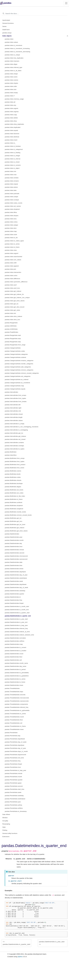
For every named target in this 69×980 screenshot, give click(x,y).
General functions (8, 23)
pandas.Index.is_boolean (13, 146)
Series (4, 26)
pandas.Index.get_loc (12, 304)
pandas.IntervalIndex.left (13, 405)
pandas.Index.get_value (12, 310)
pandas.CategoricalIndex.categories (16, 354)
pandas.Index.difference (12, 279)
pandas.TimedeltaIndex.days (14, 692)
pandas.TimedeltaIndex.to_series (15, 714)
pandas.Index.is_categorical (14, 149)
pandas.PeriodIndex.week (13, 792)
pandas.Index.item (11, 228)
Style (4, 827)
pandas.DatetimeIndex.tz (13, 597)
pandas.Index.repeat (11, 184)
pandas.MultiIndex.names (13, 471)
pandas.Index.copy (11, 115)
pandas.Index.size (11, 89)
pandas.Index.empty (11, 93)
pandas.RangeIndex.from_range (15, 345)
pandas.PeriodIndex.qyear (13, 783)
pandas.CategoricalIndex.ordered (15, 357)
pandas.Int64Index (11, 326)
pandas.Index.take (11, 190)
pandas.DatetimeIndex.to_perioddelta (17, 673)
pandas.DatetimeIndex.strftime (15, 641)
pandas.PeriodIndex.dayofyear (15, 745)
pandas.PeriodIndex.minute (14, 773)
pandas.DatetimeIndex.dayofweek (16, 584)
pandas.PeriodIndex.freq (13, 761)
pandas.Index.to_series (12, 244)
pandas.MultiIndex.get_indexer (15, 528)
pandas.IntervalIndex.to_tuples (15, 449)
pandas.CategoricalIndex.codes (15, 351)
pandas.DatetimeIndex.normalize (15, 638)
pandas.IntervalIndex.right (13, 408)
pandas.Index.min (10, 171)
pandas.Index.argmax (12, 112)
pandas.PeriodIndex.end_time (14, 758)
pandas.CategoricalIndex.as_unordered (17, 383)
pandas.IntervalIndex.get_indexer (15, 436)
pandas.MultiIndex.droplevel (14, 506)
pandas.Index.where (11, 187)
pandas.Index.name (11, 77)
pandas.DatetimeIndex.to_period (15, 669)
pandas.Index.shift (11, 263)
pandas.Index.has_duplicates (14, 58)
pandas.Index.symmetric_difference (16, 282)
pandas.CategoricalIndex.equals (15, 389)
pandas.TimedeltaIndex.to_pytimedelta (17, 710)
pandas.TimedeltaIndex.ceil (14, 723)
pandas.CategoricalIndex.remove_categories (19, 370)
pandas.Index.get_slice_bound (15, 307)
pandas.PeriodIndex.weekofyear (15, 799)
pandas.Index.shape (11, 74)
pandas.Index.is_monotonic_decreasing (17, 52)
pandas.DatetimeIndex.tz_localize (16, 651)
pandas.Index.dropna (12, 216)
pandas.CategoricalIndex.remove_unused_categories (22, 373)
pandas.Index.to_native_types (14, 241)
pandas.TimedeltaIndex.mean (14, 729)
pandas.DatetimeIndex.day (13, 543)
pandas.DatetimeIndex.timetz (14, 569)
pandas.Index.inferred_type (14, 67)
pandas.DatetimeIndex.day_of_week (16, 587)
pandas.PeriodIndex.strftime (14, 808)
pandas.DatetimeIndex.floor (14, 657)
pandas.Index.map (11, 231)
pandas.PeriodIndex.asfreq (13, 805)
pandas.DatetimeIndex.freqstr (14, 603)
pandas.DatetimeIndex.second (14, 553)
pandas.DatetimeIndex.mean (14, 685)
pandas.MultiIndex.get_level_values (16, 531)
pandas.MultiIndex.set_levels (14, 490)
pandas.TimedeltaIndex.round (14, 717)
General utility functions (10, 833)
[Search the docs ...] (34, 14)
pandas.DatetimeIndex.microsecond (16, 556)
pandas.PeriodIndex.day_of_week (16, 742)
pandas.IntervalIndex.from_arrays (15, 395)
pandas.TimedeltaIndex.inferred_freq (16, 707)
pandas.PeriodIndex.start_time (15, 789)
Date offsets (6, 814)
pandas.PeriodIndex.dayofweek (15, 739)
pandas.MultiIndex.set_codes (14, 493)
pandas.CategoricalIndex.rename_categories (19, 361)
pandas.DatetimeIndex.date (14, 562)
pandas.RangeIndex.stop (13, 339)
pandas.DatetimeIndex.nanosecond (16, 559)
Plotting (5, 830)
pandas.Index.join (10, 269)
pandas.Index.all (10, 102)
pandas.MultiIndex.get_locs (14, 521)
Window (5, 818)
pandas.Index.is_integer (12, 156)
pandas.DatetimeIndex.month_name (16, 663)
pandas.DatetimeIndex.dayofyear (15, 572)
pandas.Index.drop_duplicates (14, 124)
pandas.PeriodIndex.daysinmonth (15, 755)
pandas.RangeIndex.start (13, 335)
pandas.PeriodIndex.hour (13, 767)
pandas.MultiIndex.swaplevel (14, 509)
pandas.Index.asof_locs (12, 288)
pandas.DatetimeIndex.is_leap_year (16, 625)
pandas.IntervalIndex (11, 392)
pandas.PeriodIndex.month (13, 777)
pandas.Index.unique (11, 197)
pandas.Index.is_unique (12, 55)
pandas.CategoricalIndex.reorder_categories (19, 364)
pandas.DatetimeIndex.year (14, 537)
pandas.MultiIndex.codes (13, 477)
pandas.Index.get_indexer (13, 291)
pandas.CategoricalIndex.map (14, 386)
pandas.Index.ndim (11, 86)
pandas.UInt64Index (11, 329)
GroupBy (5, 821)
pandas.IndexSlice (11, 455)
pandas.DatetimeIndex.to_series (15, 679)
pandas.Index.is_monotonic (14, 45)
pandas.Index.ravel (11, 235)
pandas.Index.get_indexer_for (14, 294)
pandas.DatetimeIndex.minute (14, 550)
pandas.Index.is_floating (13, 153)
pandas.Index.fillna (11, 212)
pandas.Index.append (12, 266)
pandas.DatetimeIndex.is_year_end (16, 622)
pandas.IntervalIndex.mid (13, 411)
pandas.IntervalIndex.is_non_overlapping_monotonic (22, 427)
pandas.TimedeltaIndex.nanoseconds (17, 701)
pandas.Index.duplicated (13, 127)
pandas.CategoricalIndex (13, 348)
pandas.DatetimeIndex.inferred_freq (16, 628)
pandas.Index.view (11, 250)
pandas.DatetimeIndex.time (14, 565)
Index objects (7, 36)
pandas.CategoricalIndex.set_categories (18, 376)
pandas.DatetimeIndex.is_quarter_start (17, 613)
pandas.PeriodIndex (11, 733)
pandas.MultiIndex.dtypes (13, 487)
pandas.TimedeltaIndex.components (16, 704)
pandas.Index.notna (11, 222)
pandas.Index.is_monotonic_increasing (17, 48)
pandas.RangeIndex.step (13, 342)
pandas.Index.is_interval (13, 159)
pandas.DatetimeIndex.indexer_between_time (19, 635)
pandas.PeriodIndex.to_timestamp (16, 811)
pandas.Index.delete (11, 118)
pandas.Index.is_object (12, 168)
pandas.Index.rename (12, 181)
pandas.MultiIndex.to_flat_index (15, 496)
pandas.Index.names (11, 80)
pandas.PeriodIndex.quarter (14, 780)
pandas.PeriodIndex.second (14, 786)
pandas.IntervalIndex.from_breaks (16, 402)
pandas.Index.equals (11, 130)
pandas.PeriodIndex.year (13, 802)
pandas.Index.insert (11, 140)
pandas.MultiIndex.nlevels (13, 480)
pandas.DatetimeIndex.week (14, 581)
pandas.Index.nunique (12, 200)
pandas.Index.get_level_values (15, 301)
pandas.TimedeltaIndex (12, 688)
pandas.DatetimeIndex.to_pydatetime (17, 676)
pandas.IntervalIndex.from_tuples (15, 398)
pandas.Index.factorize (12, 134)
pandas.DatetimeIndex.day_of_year (16, 575)
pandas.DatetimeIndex (12, 534)
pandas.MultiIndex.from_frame (14, 468)
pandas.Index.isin (10, 313)
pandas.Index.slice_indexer (14, 316)
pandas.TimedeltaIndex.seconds (15, 695)
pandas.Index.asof (11, 285)
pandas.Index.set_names (13, 206)
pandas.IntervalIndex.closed (14, 414)
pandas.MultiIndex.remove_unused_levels (18, 515)
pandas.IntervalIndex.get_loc (14, 433)
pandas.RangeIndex (11, 323)
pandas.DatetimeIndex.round (14, 654)
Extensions (6, 837)
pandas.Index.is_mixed (12, 162)
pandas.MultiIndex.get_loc (13, 518)
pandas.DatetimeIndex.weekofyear (16, 578)
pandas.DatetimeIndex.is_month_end (17, 610)
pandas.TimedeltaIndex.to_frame (15, 726)
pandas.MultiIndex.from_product (15, 465)
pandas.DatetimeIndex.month (14, 540)
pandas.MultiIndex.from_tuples (15, 461)
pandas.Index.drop (11, 121)
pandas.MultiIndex (11, 452)
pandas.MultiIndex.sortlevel (14, 502)
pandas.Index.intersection (13, 272)
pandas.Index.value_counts (14, 203)
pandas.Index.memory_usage (14, 99)
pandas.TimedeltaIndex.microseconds (17, 698)
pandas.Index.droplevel (12, 209)
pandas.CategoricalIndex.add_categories (18, 367)
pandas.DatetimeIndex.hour (14, 546)
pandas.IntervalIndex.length (14, 417)
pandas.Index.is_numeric (13, 165)
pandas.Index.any (10, 105)
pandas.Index (9, 39)
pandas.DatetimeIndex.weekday (15, 591)
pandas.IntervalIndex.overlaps (14, 446)
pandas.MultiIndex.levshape (14, 483)
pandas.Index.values (11, 42)
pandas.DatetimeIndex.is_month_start (17, 606)
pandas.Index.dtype (11, 64)
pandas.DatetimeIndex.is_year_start (16, 619)
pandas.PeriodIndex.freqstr (13, 764)
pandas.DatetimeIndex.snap (14, 644)
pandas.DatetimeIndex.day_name (16, 666)
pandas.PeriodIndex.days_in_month (16, 751)
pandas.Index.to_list (11, 238)
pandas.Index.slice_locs (12, 320)
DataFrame (6, 30)
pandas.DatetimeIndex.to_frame (15, 682)
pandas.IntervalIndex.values (14, 420)
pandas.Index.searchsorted (13, 257)
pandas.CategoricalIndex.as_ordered (17, 379)
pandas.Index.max (11, 175)
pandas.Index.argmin (11, 108)
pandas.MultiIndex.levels (13, 474)
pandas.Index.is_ (10, 143)
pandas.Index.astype (11, 225)
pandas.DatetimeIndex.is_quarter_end (18, 616)
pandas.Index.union (11, 275)
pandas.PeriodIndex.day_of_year (15, 748)
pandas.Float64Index (11, 332)
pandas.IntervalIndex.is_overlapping (16, 430)
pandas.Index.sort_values (13, 260)
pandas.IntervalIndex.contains (14, 443)
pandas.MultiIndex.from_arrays (15, 458)
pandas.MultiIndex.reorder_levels (15, 512)
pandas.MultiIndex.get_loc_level (15, 524)
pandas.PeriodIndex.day (13, 736)
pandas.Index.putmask (12, 194)
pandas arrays (7, 33)
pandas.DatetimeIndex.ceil (13, 660)
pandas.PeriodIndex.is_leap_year (15, 770)
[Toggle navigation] (66, 3)
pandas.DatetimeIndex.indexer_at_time (17, 632)
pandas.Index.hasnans (12, 61)
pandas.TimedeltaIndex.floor (14, 720)
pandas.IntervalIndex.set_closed (15, 439)
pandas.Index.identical (12, 137)
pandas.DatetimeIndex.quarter (14, 594)
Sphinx (20, 957)
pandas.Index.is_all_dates (13, 71)
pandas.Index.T (10, 96)
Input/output (6, 20)
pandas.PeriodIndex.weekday (14, 796)
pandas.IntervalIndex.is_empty (15, 424)
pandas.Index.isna (11, 219)
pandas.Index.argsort (12, 253)
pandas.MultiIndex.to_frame (14, 499)
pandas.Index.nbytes (11, 83)
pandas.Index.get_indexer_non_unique (17, 298)
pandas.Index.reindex (12, 178)
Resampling (6, 824)
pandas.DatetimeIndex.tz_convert (15, 647)
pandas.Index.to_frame (12, 247)
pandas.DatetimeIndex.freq (13, 600)
